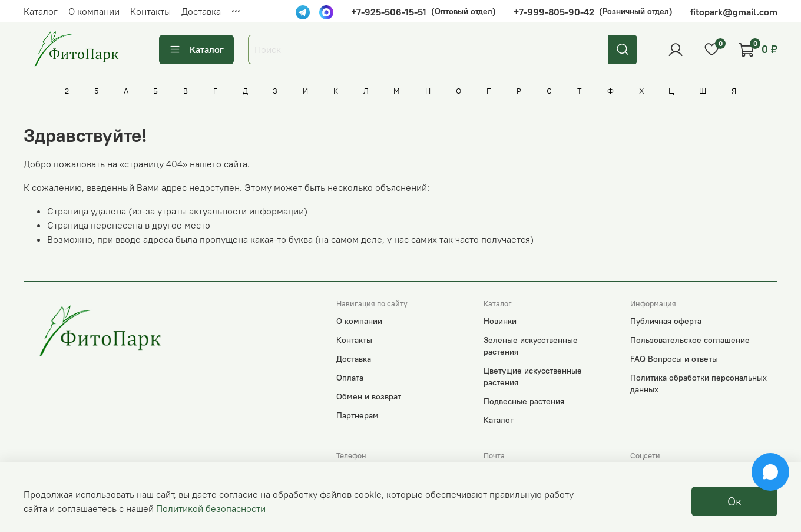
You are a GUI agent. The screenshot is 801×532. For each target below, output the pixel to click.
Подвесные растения (524, 401)
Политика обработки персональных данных (699, 384)
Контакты (150, 11)
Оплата (350, 378)
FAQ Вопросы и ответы (674, 359)
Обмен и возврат (369, 396)
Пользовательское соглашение (690, 340)
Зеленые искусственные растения (531, 346)
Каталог (41, 11)
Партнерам (358, 415)
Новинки (500, 321)
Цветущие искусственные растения (533, 376)
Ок (734, 501)
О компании (94, 11)
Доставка (201, 11)
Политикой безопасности (211, 508)
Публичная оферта (666, 321)
